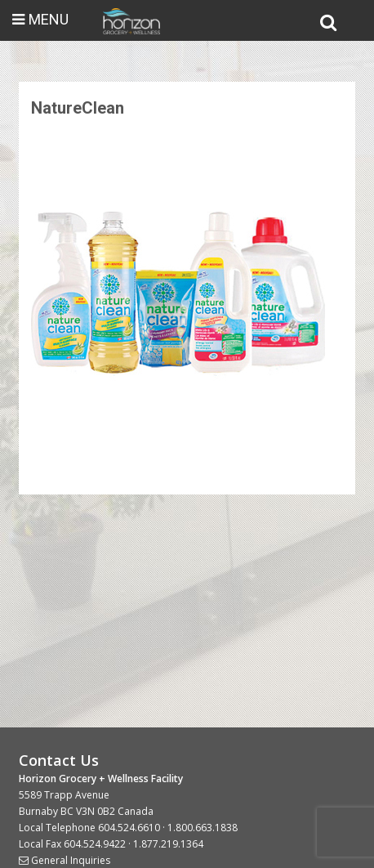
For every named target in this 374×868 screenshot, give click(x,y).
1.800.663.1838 (203, 828)
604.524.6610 (129, 828)
